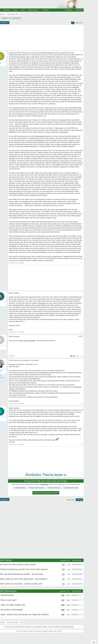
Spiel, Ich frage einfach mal (13, 605)
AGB (55, 631)
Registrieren (69, 10)
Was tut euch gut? (9, 600)
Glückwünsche (7, 595)
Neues (15, 10)
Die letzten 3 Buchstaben (12, 610)
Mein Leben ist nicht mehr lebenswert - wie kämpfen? (24, 579)
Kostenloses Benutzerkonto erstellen (46, 493)
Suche (23, 10)
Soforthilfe (46, 10)
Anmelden (79, 10)
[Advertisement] (46, 278)
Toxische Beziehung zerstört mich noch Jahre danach (24, 569)
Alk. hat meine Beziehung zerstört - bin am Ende (22, 574)
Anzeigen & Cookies (47, 631)
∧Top (94, 642)
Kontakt (24, 631)
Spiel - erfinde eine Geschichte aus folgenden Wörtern (25, 614)
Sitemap (59, 631)
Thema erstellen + (34, 10)
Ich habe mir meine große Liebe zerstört (18, 564)
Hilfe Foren (7, 10)
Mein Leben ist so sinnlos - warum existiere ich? (21, 584)
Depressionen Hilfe (12, 622)
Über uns (19, 631)
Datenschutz (38, 631)
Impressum (30, 631)
